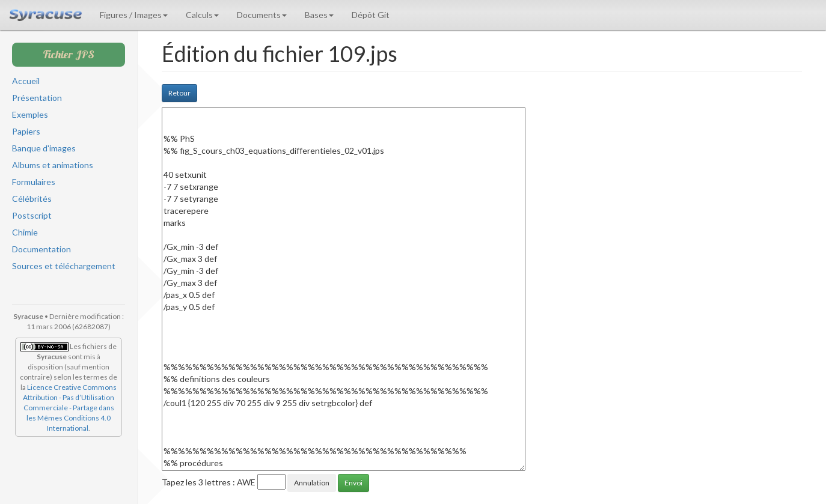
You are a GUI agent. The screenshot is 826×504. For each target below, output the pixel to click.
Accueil (26, 81)
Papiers (26, 131)
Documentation (41, 249)
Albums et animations (53, 165)
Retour (179, 93)
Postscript (32, 215)
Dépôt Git (371, 15)
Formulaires (34, 182)
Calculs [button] (202, 15)
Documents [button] (262, 15)
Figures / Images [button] (134, 15)
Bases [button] (319, 15)
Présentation (37, 98)
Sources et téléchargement (64, 266)
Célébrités (32, 199)
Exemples (30, 114)
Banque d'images (44, 148)
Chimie (25, 232)
